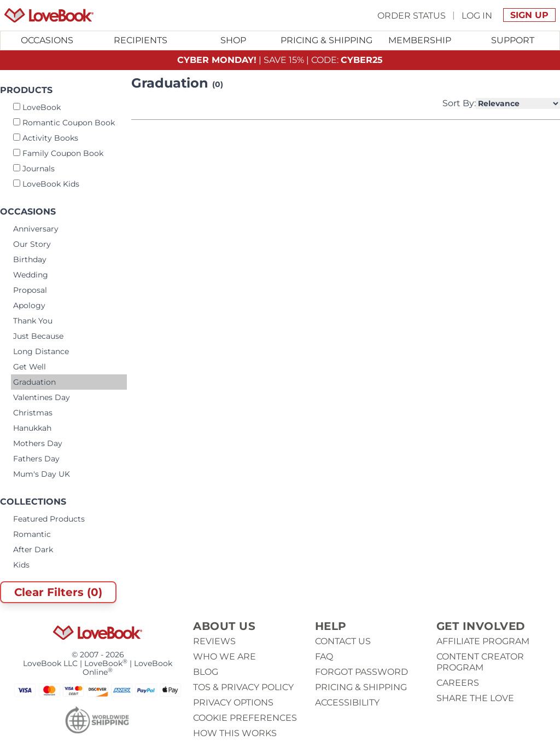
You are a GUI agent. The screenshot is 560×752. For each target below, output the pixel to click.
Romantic (32, 534)
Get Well (30, 367)
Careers (458, 683)
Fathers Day (36, 459)
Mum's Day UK (42, 474)
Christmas (33, 413)
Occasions (47, 40)
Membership (420, 40)
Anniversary (36, 229)
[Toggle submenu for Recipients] (140, 41)
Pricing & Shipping (326, 40)
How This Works (235, 733)
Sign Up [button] (529, 15)
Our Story (32, 244)
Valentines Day (42, 397)
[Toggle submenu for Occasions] (47, 41)
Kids (21, 565)
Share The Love (475, 698)
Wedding (31, 275)
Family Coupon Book (58, 153)
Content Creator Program (480, 662)
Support (513, 40)
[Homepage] (49, 15)
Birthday (30, 259)
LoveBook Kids (46, 184)
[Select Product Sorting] (518, 103)
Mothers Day (38, 443)
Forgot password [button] (361, 672)
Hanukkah (32, 428)
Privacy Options (233, 702)
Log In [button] (477, 15)
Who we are (224, 656)
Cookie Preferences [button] (245, 718)
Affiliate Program (483, 641)
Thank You (33, 321)
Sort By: (501, 103)
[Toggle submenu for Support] (513, 41)
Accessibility (347, 702)
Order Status (412, 15)
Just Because (38, 336)
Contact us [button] (343, 641)
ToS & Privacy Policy (243, 687)
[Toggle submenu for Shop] (234, 41)
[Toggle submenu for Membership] (419, 41)
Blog (206, 672)
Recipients (141, 40)
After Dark (33, 549)
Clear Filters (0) (58, 592)
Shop (233, 40)
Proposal (30, 290)
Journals (34, 169)
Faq (324, 656)
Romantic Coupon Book (64, 123)
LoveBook (37, 107)
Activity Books (46, 138)
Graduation (34, 382)
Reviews (214, 641)
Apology (29, 305)
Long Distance (41, 351)
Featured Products (49, 519)
